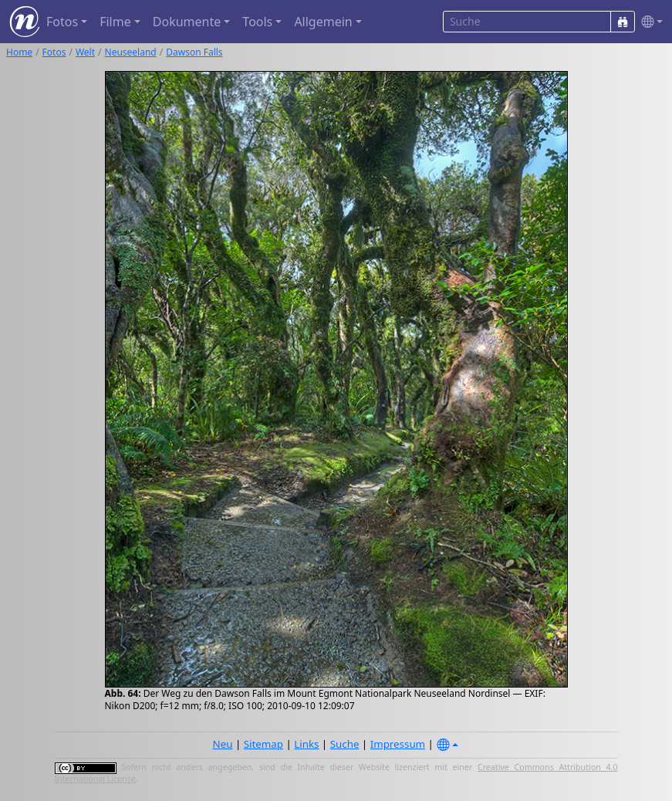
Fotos (54, 52)
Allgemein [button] (323, 22)
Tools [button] (257, 22)
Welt (85, 52)
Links (306, 744)
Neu (223, 744)
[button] (649, 22)
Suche (345, 744)
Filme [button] (115, 22)
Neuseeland (131, 52)
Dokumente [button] (187, 22)
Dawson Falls (194, 52)
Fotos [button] (62, 22)
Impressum (398, 744)
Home (19, 52)
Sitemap (263, 744)
